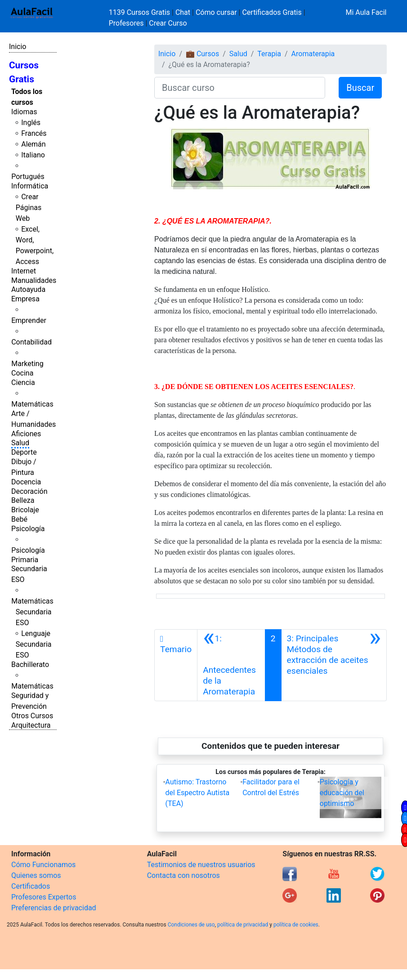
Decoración (29, 491)
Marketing (27, 364)
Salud (20, 443)
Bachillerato (30, 665)
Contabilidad (31, 342)
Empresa (25, 299)
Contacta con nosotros (183, 875)
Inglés (31, 123)
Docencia (26, 482)
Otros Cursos (32, 716)
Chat (183, 12)
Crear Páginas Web (29, 208)
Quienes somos (36, 875)
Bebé (19, 519)
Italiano (33, 155)
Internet (24, 271)
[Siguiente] (334, 665)
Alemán (33, 144)
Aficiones (26, 434)
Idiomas (24, 112)
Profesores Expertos (44, 897)
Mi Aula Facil (366, 12)
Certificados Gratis (272, 12)
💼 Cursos (202, 54)
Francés (34, 133)
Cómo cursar (216, 12)
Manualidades (34, 280)
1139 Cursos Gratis (140, 12)
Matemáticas (32, 404)
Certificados (31, 886)
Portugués (28, 177)
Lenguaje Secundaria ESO (34, 644)
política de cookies (296, 925)
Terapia (269, 54)
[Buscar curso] (240, 88)
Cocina (22, 373)
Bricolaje (25, 510)
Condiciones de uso (191, 925)
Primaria (25, 560)
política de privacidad (243, 925)
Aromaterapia (313, 54)
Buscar (360, 88)
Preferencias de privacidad (54, 908)
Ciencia (23, 383)
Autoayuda (28, 289)
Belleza (23, 500)
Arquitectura (31, 725)
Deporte (24, 452)
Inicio (18, 47)
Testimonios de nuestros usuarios (201, 865)
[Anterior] (231, 665)
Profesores (126, 23)
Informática (30, 186)
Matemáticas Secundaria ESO (32, 612)
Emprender (29, 320)
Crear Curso (168, 23)
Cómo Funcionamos (43, 865)
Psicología (28, 529)
